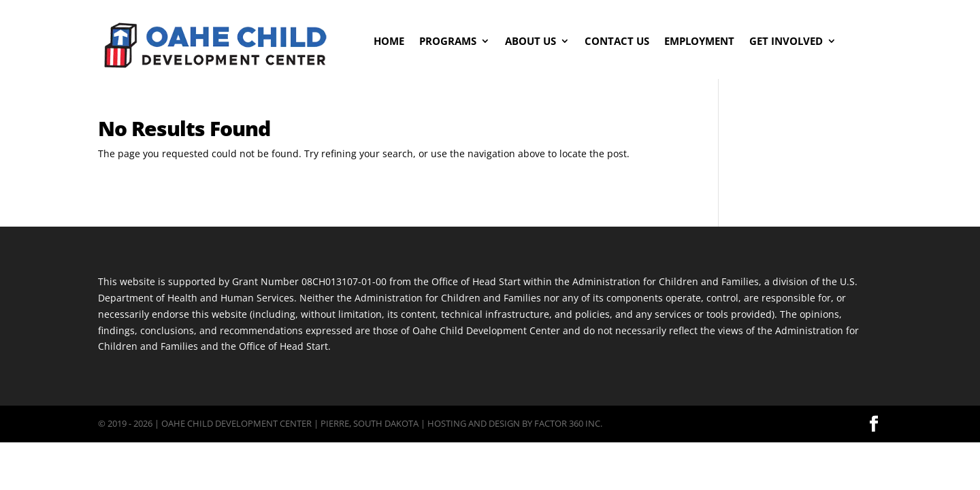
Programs (448, 42)
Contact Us (617, 42)
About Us (530, 42)
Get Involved (786, 42)
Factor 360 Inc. (568, 423)
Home (389, 42)
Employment (699, 42)
